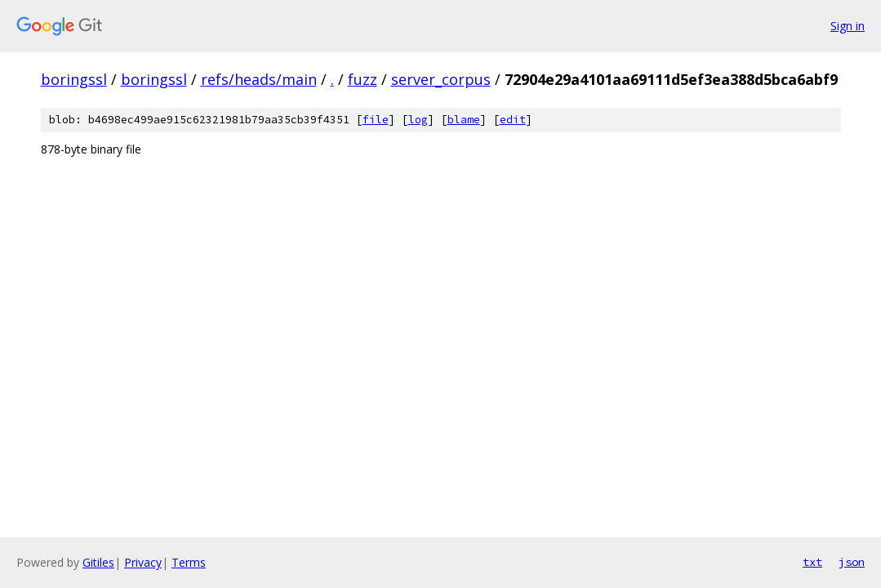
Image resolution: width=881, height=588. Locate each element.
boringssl (74, 79)
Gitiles (98, 562)
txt (812, 562)
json (852, 562)
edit (513, 120)
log (418, 120)
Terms (189, 562)
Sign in (848, 26)
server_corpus (441, 79)
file (376, 120)
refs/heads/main (259, 79)
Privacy (143, 562)
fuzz (363, 79)
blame (464, 120)
